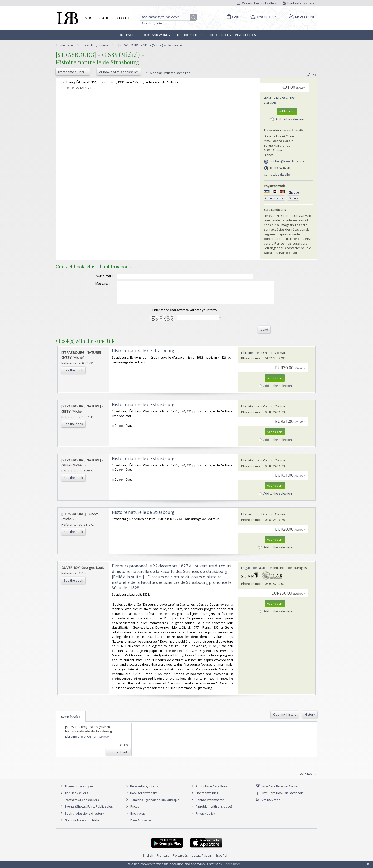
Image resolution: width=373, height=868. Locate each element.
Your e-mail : (95, 276)
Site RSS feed (268, 804)
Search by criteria (154, 23)
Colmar (270, 103)
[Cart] (232, 17)
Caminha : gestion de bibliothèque (155, 804)
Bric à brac (138, 818)
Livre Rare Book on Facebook (279, 797)
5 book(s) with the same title (168, 73)
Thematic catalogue (76, 790)
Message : (93, 283)
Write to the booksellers (257, 3)
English (148, 860)
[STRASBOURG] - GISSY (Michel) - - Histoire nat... (152, 45)
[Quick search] (167, 17)
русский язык (202, 860)
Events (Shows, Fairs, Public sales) (86, 811)
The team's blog (204, 797)
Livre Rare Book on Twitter (277, 790)
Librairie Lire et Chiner (280, 97)
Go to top (308, 778)
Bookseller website (141, 797)
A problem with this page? (211, 811)
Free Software (141, 824)
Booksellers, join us (141, 790)
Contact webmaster (207, 804)
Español (221, 860)
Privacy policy (203, 818)
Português (180, 860)
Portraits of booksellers (82, 804)
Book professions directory (233, 35)
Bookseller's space (299, 3)
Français (163, 860)
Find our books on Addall (80, 824)
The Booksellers (190, 35)
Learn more (232, 864)
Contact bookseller (277, 175)
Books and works (155, 35)
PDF (312, 75)
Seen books (71, 721)
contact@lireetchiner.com (288, 161)
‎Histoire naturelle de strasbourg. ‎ (144, 355)
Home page (125, 35)
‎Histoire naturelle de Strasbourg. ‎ (144, 409)
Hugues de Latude (254, 572)
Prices (135, 811)
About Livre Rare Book (212, 790)
